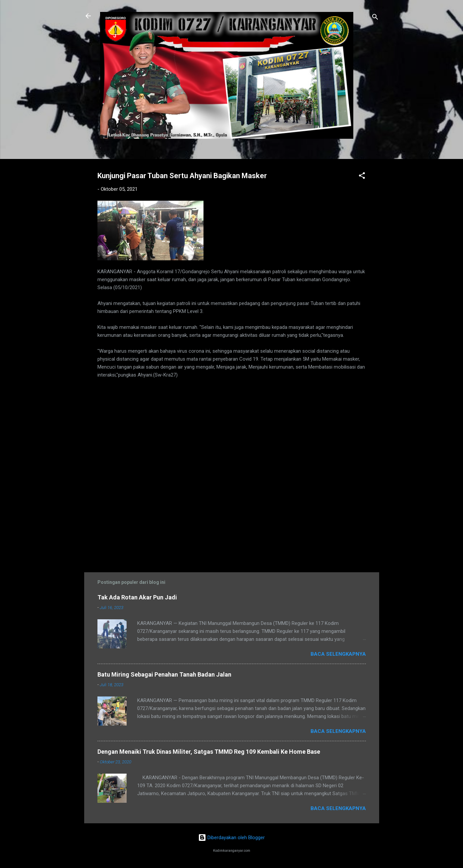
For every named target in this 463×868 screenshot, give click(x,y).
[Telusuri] (375, 18)
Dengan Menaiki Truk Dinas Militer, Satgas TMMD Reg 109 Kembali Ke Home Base (209, 752)
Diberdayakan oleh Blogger (231, 838)
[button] (362, 177)
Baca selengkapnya (338, 654)
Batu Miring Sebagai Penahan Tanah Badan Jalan (164, 674)
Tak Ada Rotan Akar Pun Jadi (137, 597)
